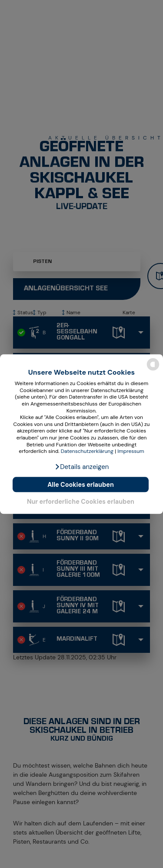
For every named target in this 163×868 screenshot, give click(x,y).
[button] (82, 467)
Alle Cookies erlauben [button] (81, 485)
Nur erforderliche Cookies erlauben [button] (81, 502)
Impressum (131, 452)
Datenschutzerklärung (87, 452)
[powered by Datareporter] (153, 370)
